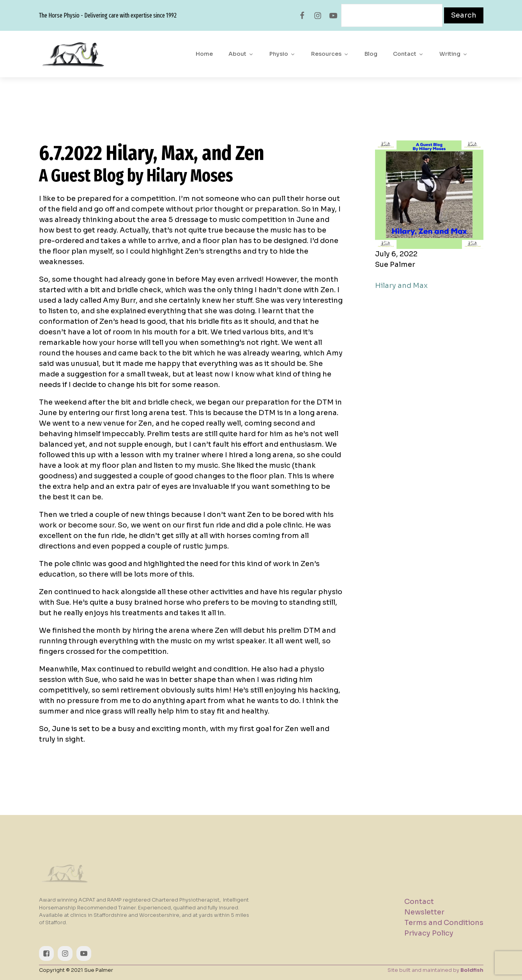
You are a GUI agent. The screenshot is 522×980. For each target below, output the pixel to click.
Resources (330, 54)
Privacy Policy (429, 933)
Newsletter (424, 912)
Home (204, 54)
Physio (282, 54)
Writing (454, 54)
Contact (408, 54)
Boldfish (472, 970)
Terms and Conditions (444, 923)
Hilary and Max (401, 286)
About (241, 54)
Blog (371, 54)
